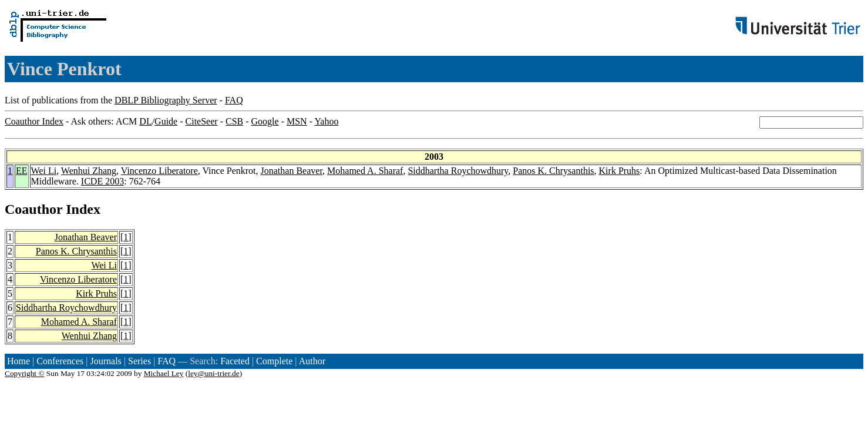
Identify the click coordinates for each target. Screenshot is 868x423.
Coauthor (33, 209)
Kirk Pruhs (620, 171)
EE (22, 171)
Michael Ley (164, 373)
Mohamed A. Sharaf (365, 171)
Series (139, 361)
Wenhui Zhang (89, 171)
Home (18, 361)
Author (312, 361)
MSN (297, 121)
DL (145, 121)
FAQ (234, 100)
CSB (234, 121)
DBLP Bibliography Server (166, 100)
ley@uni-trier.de (213, 373)
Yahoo (326, 121)
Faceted (235, 361)
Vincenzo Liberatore (159, 171)
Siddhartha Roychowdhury (458, 171)
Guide (166, 121)
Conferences (60, 361)
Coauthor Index (34, 121)
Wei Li (44, 171)
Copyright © (25, 373)
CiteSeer (202, 121)
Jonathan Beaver (292, 171)
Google (265, 121)
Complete (274, 361)
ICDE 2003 (102, 181)
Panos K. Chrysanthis (553, 171)
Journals (105, 361)
